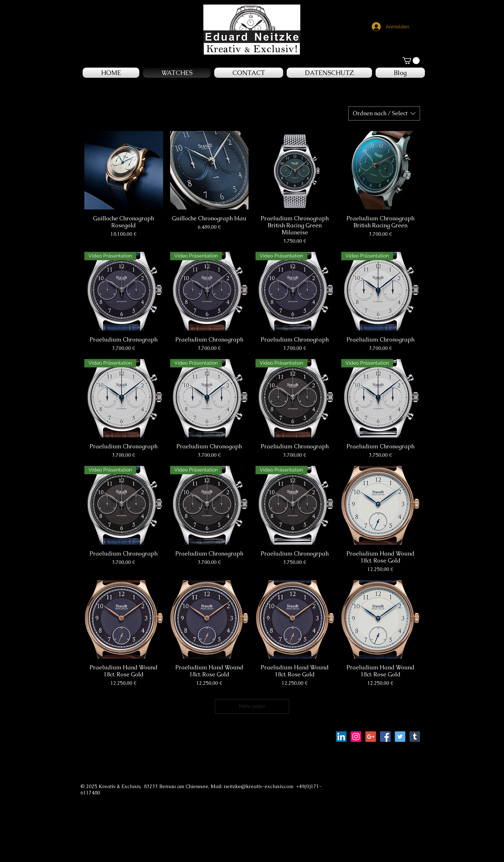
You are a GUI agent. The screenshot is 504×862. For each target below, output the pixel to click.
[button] (411, 61)
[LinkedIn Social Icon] (341, 737)
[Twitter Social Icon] (400, 737)
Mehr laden (252, 706)
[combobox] (384, 113)
